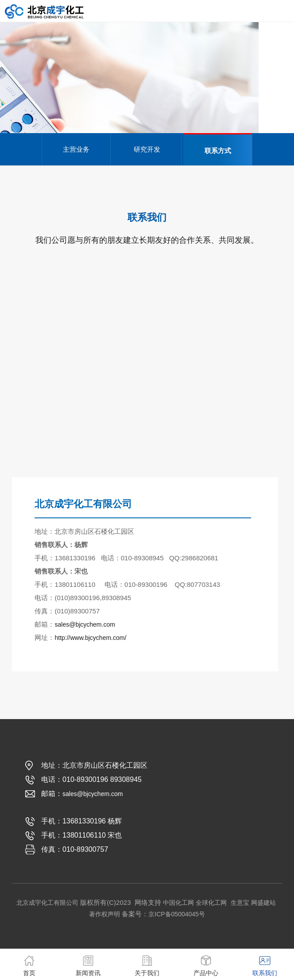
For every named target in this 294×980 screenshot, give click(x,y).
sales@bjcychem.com (85, 624)
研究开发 (147, 149)
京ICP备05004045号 (177, 914)
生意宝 (240, 903)
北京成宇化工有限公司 (47, 903)
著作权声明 (104, 914)
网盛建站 (263, 903)
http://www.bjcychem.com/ (90, 638)
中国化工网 (178, 903)
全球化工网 (211, 903)
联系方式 (218, 151)
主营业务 (76, 149)
